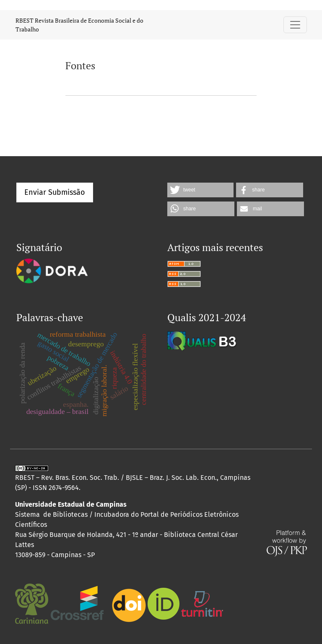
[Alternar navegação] (295, 25)
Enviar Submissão (55, 192)
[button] (200, 190)
